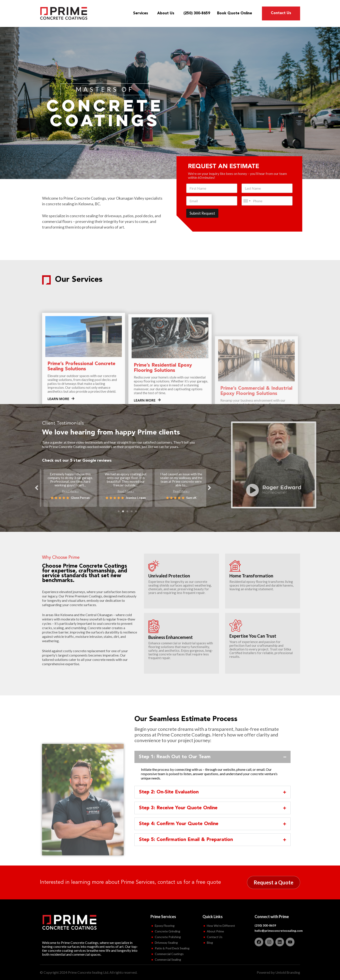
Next (209, 487)
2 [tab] (123, 511)
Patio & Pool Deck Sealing (172, 948)
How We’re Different (221, 926)
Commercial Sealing (168, 959)
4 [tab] (132, 511)
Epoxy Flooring (165, 926)
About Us (167, 13)
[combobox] (247, 201)
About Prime (215, 931)
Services (142, 13)
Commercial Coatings (169, 954)
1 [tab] (119, 511)
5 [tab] (136, 511)
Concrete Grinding (168, 931)
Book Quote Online (235, 13)
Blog (210, 943)
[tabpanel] (68, 487)
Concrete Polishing (168, 937)
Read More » (68, 495)
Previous (37, 487)
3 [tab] (127, 511)
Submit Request (202, 213)
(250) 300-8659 (197, 13)
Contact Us (281, 13)
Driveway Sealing (166, 943)
